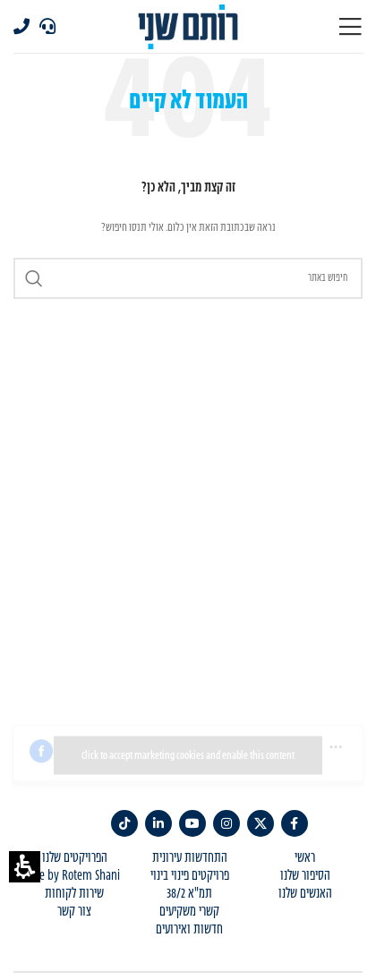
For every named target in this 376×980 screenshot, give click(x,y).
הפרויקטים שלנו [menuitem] (75, 858)
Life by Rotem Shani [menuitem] (74, 876)
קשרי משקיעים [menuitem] (189, 912)
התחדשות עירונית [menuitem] (190, 858)
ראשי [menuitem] (305, 858)
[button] (25, 867)
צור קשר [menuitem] (74, 912)
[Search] (188, 278)
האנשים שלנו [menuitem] (305, 894)
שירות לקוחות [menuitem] (74, 894)
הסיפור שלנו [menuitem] (305, 876)
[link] (295, 823)
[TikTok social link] (124, 823)
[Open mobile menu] (350, 27)
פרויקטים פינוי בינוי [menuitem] (190, 876)
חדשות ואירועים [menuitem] (189, 930)
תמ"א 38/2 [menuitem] (189, 894)
